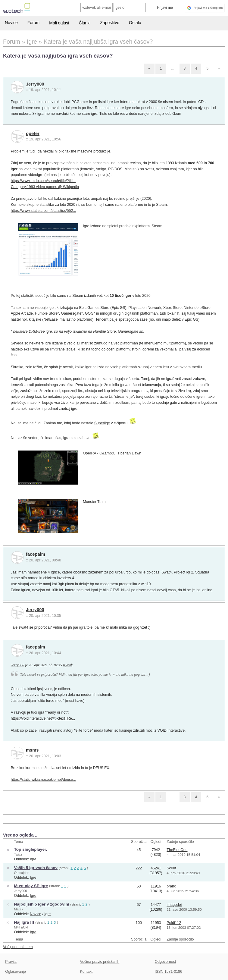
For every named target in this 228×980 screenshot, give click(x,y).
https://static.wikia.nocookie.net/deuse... (44, 780)
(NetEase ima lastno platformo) (68, 319)
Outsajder (21, 873)
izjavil (67, 665)
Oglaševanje (15, 972)
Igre (33, 859)
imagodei (174, 905)
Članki (84, 23)
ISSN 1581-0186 (169, 972)
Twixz (18, 854)
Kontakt (86, 972)
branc (171, 886)
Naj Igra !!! (24, 922)
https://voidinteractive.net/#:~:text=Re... (43, 718)
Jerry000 (35, 84)
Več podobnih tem (18, 947)
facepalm (36, 554)
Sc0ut (171, 868)
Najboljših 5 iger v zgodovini (42, 904)
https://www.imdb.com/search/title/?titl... (43, 181)
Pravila (11, 962)
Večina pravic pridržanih (100, 962)
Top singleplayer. (31, 849)
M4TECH (21, 927)
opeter (33, 133)
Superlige (102, 423)
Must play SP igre (31, 886)
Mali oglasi (59, 23)
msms (32, 750)
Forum (33, 23)
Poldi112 (174, 923)
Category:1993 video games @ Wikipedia (45, 187)
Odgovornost (166, 962)
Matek (19, 909)
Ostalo (135, 23)
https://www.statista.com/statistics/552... (44, 211)
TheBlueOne (177, 850)
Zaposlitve (110, 23)
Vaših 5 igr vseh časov (36, 868)
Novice (11, 23)
